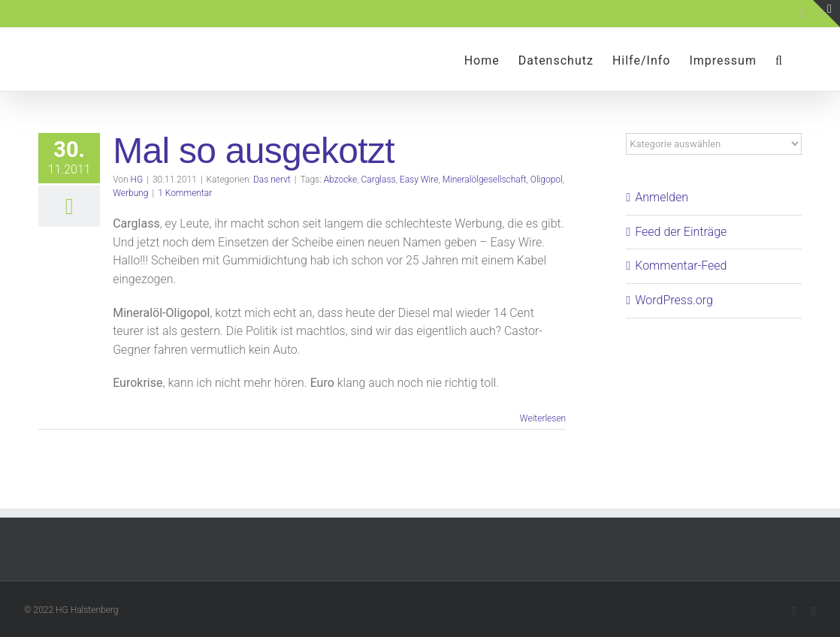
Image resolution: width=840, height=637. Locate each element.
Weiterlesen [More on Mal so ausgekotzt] (543, 418)
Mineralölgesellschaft (485, 180)
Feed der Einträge (681, 232)
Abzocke (341, 180)
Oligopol (547, 180)
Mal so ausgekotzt (254, 151)
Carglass (379, 180)
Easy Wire (419, 180)
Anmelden (662, 197)
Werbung (130, 193)
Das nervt (272, 180)
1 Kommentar (185, 193)
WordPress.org (674, 300)
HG (137, 180)
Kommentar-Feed (681, 266)
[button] (779, 59)
